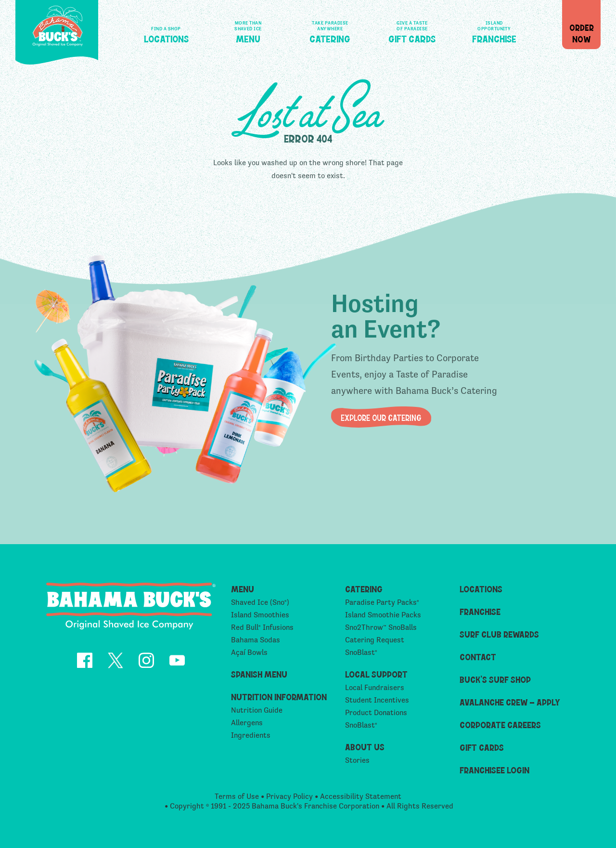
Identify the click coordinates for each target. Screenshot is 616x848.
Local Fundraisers (375, 691)
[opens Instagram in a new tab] (146, 665)
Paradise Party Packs (382, 606)
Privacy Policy (289, 799)
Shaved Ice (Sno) (260, 606)
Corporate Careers (500, 728)
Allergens (247, 726)
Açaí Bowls (249, 656)
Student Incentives (377, 703)
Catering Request (375, 643)
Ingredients (251, 738)
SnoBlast (361, 656)
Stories (357, 763)
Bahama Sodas (256, 643)
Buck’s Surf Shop (495, 683)
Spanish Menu (259, 677)
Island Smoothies (260, 618)
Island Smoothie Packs (383, 618)
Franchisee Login (494, 773)
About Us (365, 750)
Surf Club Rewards (499, 637)
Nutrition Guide (257, 713)
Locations (166, 30)
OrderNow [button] (582, 33)
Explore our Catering (381, 417)
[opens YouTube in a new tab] (177, 665)
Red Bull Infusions (262, 631)
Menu (248, 30)
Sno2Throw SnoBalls (381, 631)
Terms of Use (237, 799)
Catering (330, 30)
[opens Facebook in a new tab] (85, 665)
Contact (478, 660)
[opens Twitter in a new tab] (115, 665)
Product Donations (376, 716)
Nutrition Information (279, 700)
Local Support (376, 677)
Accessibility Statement (361, 799)
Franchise (494, 30)
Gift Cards (412, 30)
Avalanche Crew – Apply (510, 705)
